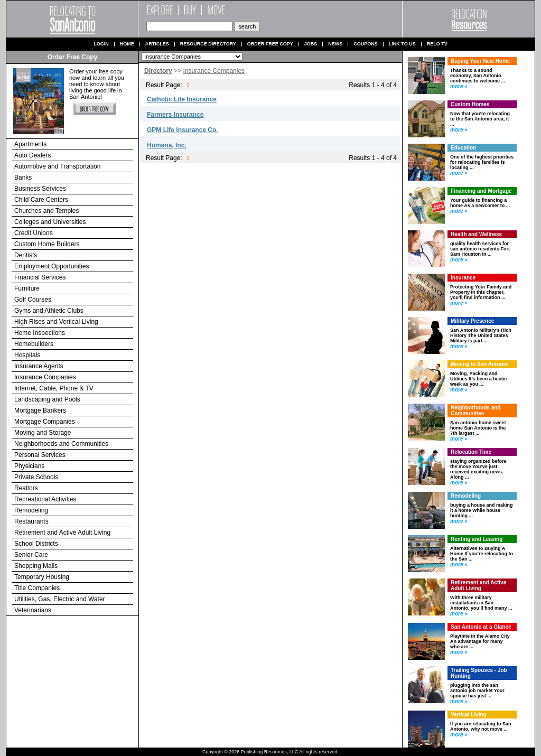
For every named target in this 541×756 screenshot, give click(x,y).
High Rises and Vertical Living (56, 322)
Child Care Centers (41, 200)
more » (459, 86)
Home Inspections (40, 333)
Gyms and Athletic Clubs (49, 311)
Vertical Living (469, 715)
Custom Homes (470, 104)
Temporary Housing (42, 577)
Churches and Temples (47, 211)
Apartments (30, 144)
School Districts (36, 544)
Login (101, 44)
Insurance (463, 278)
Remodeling (31, 510)
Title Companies (37, 588)
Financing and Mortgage (481, 191)
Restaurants (31, 521)
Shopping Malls (36, 566)
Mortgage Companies (45, 422)
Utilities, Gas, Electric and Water (60, 599)
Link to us (402, 44)
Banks (23, 178)
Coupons (366, 44)
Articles (157, 44)
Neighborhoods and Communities (61, 444)
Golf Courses (33, 300)
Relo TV (437, 44)
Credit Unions (34, 233)
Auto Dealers (32, 155)
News (335, 44)
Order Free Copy (270, 44)
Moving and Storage (43, 433)
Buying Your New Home (480, 61)
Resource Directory (208, 44)
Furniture (27, 288)
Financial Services (40, 277)
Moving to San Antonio (479, 364)
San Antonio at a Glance (481, 627)
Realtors (26, 488)
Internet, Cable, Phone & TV (54, 388)
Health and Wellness (476, 234)
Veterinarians (33, 610)
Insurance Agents (39, 366)
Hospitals (27, 355)
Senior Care (31, 555)
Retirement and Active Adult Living (62, 533)
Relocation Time (471, 452)
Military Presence (472, 321)
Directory (158, 71)
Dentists (26, 255)
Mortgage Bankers (40, 410)
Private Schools (36, 477)
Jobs (311, 44)
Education (463, 148)
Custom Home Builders (47, 244)
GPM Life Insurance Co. (183, 130)
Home (127, 44)
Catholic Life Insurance (182, 99)
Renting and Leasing (477, 539)
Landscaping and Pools (47, 399)
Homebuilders (34, 344)
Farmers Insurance (175, 115)
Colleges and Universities (50, 222)
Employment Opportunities (52, 266)
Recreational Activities (45, 499)
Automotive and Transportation (57, 166)
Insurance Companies (45, 377)
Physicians (29, 466)
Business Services (40, 189)
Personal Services (40, 455)
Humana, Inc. (167, 145)
